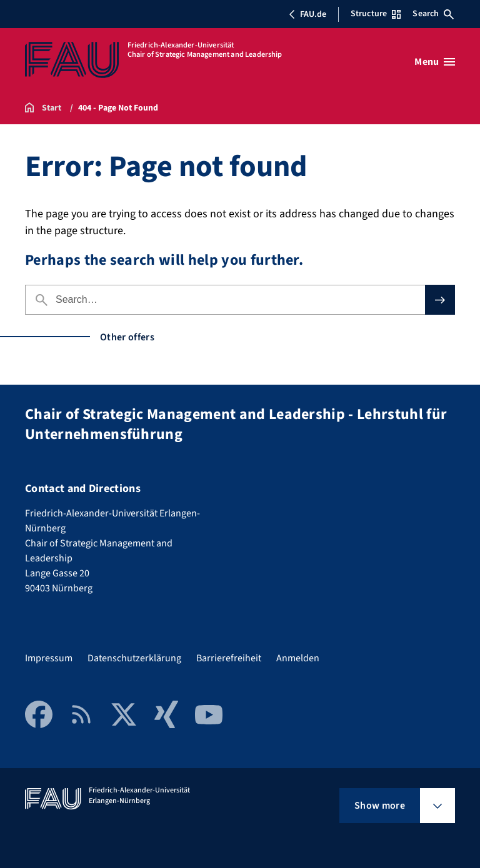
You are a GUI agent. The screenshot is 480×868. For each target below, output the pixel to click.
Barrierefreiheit (229, 658)
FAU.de (307, 14)
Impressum (49, 658)
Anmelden (298, 658)
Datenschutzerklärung (134, 658)
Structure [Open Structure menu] (376, 14)
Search (433, 14)
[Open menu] (435, 62)
